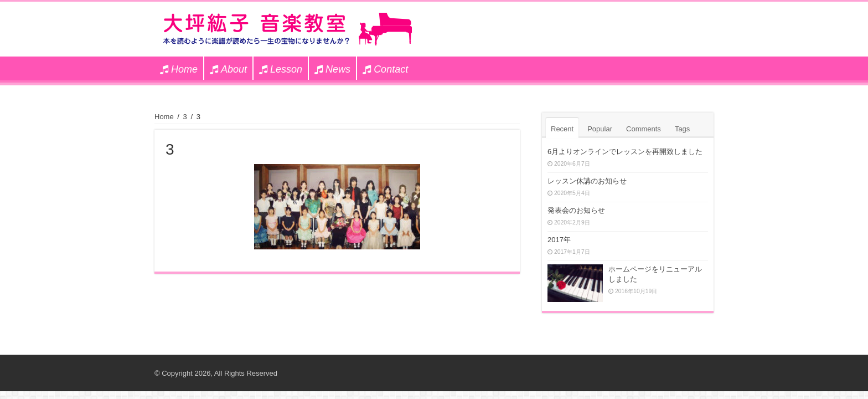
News (332, 69)
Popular (600, 129)
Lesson (281, 69)
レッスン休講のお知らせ (587, 181)
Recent (562, 129)
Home (179, 69)
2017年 (559, 240)
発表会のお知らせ (576, 210)
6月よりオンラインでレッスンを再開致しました (625, 152)
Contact (385, 69)
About (228, 69)
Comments (644, 129)
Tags (682, 129)
